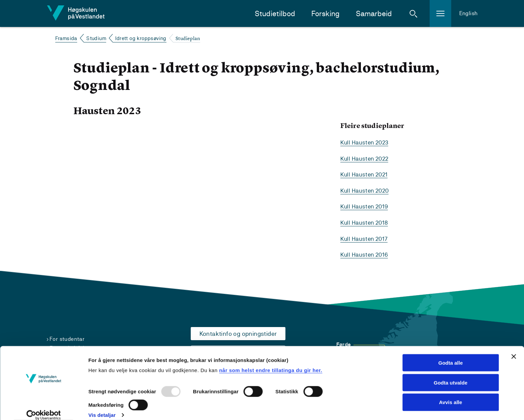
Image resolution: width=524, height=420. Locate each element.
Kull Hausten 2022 (366, 158)
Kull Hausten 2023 (366, 142)
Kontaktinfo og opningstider (238, 332)
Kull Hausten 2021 (365, 174)
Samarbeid (374, 14)
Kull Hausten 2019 (366, 206)
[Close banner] (514, 348)
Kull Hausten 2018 (366, 221)
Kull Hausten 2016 (366, 253)
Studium (96, 38)
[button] (413, 13)
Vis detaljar (102, 407)
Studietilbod (275, 14)
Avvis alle (451, 394)
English (469, 13)
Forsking (326, 14)
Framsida (66, 38)
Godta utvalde (451, 374)
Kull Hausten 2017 (365, 237)
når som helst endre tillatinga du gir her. (271, 362)
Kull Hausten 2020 (366, 190)
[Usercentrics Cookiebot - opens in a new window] (44, 407)
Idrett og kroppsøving (141, 38)
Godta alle (451, 354)
